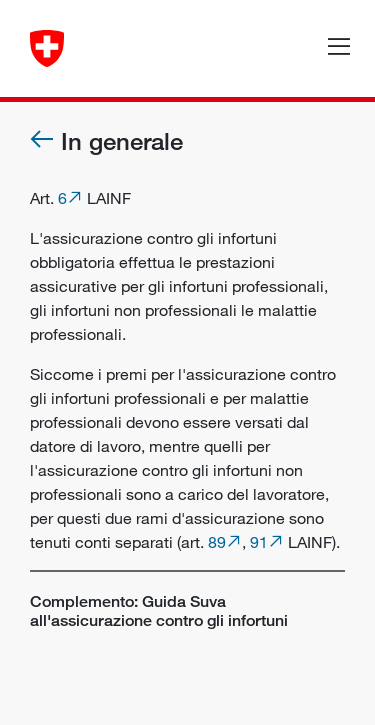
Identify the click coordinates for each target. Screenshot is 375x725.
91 (259, 542)
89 (217, 542)
